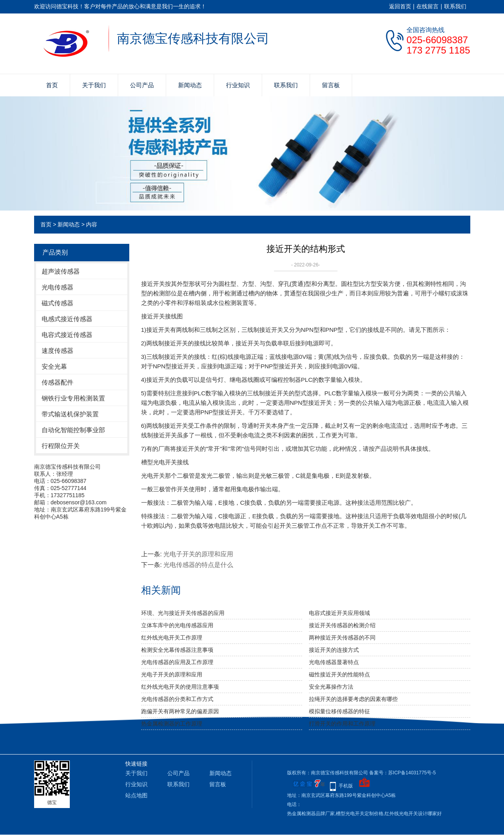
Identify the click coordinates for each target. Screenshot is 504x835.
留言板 (331, 85)
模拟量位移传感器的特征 (339, 711)
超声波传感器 (61, 271)
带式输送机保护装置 (70, 414)
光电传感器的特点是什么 (198, 565)
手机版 (346, 786)
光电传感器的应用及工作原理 (177, 662)
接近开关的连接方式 (334, 650)
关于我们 (94, 85)
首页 (52, 85)
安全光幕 (54, 367)
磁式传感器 (57, 303)
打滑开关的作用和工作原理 (342, 724)
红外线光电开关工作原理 (172, 638)
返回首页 (400, 6)
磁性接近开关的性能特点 (339, 674)
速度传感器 (57, 351)
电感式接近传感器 (67, 319)
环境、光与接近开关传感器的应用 (183, 613)
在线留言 (427, 6)
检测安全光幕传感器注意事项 (177, 650)
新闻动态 (190, 85)
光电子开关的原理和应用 (198, 554)
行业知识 (238, 85)
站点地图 (136, 795)
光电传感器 (57, 287)
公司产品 (142, 85)
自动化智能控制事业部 (73, 430)
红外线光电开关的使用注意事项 (180, 687)
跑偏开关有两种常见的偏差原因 (180, 711)
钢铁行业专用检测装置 (73, 398)
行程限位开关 (61, 446)
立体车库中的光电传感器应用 (177, 625)
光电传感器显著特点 (334, 662)
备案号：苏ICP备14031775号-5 (402, 773)
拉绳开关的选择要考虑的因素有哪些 (353, 699)
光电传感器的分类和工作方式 (177, 699)
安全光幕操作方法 (331, 687)
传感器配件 (57, 382)
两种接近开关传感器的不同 (342, 638)
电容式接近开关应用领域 (339, 613)
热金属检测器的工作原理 (172, 724)
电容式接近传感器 (67, 335)
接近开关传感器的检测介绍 (342, 625)
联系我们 (455, 6)
